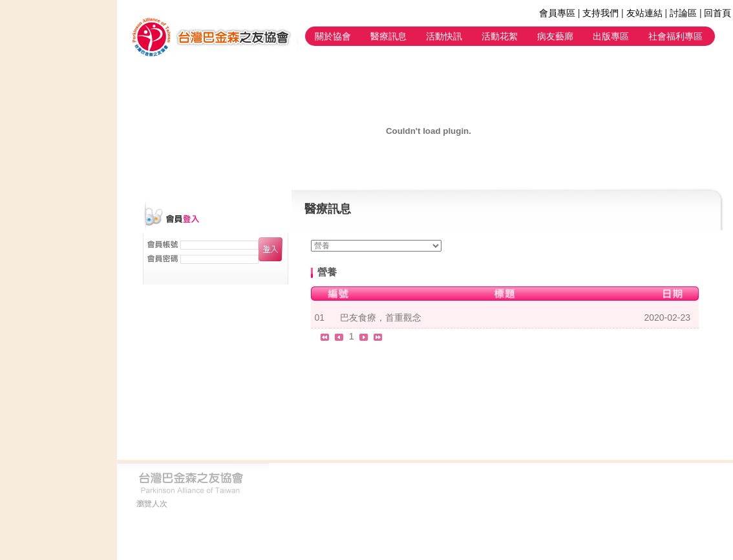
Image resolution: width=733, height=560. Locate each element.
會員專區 (557, 13)
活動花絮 (500, 36)
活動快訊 (444, 36)
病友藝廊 (555, 36)
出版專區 (611, 36)
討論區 (683, 13)
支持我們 (600, 13)
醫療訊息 (388, 36)
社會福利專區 (675, 36)
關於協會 (333, 36)
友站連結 (644, 13)
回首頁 (717, 13)
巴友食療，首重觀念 (381, 318)
